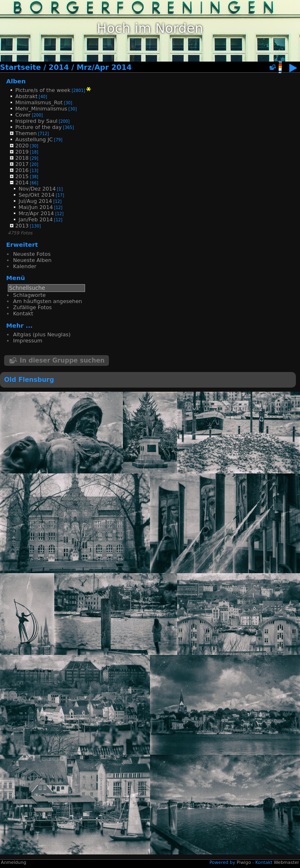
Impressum (28, 341)
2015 (22, 176)
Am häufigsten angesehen (48, 301)
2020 (22, 146)
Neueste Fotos (32, 254)
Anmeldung (14, 862)
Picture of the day (38, 127)
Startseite (21, 67)
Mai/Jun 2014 (36, 207)
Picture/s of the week (43, 90)
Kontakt (23, 313)
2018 (22, 158)
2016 (22, 170)
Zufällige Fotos (32, 307)
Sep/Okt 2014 (37, 195)
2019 (22, 152)
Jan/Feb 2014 (36, 219)
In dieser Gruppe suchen (62, 361)
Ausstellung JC (34, 139)
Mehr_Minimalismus (41, 109)
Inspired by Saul (36, 121)
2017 (22, 164)
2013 (22, 226)
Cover (23, 115)
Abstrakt (26, 96)
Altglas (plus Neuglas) (42, 334)
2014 (59, 67)
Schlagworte (29, 295)
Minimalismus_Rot (39, 102)
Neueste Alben (32, 260)
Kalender (25, 266)
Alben (16, 81)
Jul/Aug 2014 (35, 201)
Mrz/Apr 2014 (104, 67)
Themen (26, 133)
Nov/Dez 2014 (37, 189)
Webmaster (286, 862)
